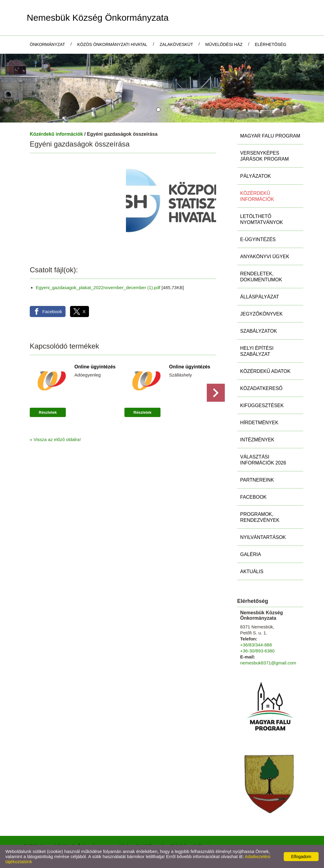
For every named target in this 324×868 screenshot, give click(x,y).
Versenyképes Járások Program (264, 156)
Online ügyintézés (95, 367)
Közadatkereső (261, 388)
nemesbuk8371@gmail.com (268, 663)
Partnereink (257, 480)
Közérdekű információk (56, 134)
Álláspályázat (260, 297)
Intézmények (257, 440)
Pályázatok (255, 176)
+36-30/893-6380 (257, 651)
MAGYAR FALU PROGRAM (270, 136)
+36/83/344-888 (256, 645)
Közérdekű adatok (265, 371)
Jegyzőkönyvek (261, 314)
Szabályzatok (259, 331)
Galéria (251, 554)
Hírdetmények (259, 423)
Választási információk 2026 (263, 460)
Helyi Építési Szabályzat (257, 351)
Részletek (48, 412)
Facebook (253, 497)
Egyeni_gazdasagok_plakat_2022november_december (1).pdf (98, 287)
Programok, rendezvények (260, 517)
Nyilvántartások (263, 537)
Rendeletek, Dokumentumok (261, 277)
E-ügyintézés (258, 239)
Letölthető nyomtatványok (262, 219)
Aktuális (252, 572)
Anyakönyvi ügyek (265, 257)
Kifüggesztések (262, 405)
